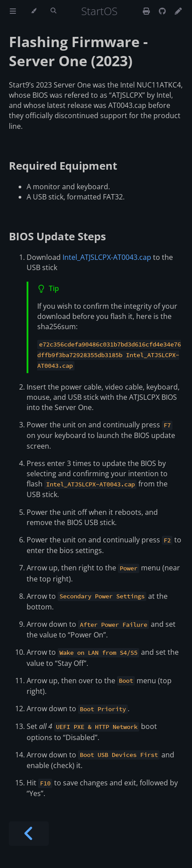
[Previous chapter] (29, 834)
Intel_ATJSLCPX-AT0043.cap (107, 257)
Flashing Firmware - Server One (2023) (78, 51)
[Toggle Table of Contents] (13, 11)
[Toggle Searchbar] (53, 11)
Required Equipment (63, 165)
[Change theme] (33, 11)
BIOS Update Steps (57, 236)
